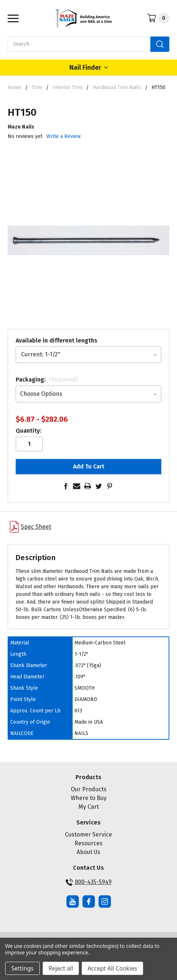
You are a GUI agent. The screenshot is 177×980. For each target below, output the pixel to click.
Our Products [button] (89, 789)
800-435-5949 (89, 882)
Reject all (61, 968)
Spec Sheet (30, 527)
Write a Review (64, 136)
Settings (22, 968)
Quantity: (28, 431)
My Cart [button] (89, 807)
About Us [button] (88, 852)
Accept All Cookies (112, 968)
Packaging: (47, 380)
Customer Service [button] (88, 834)
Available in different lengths (57, 340)
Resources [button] (88, 843)
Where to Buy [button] (89, 798)
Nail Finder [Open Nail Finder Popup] (89, 68)
